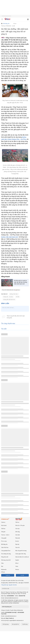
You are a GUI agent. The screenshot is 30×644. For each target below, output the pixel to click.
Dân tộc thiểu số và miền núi (22, 557)
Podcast (17, 570)
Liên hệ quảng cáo (7, 607)
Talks (2, 563)
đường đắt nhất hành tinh (9, 299)
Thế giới (3, 532)
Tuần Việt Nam (5, 547)
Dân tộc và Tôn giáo (20, 525)
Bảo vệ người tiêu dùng (21, 551)
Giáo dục (18, 529)
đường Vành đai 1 (14, 294)
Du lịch (17, 541)
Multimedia (4, 570)
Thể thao (3, 529)
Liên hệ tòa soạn (6, 588)
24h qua (3, 572)
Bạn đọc (17, 544)
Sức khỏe (18, 535)
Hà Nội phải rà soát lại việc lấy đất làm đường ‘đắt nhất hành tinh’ (21, 282)
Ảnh (2, 566)
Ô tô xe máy (4, 541)
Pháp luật (18, 538)
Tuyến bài (8, 575)
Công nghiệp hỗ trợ (6, 551)
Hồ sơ (17, 563)
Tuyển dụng (25, 624)
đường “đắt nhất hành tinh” (10, 237)
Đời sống (18, 532)
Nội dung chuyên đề (6, 560)
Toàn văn (18, 547)
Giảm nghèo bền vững (21, 554)
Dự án (15, 24)
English (17, 560)
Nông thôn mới (5, 557)
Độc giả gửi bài (15, 624)
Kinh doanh (4, 525)
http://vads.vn (10, 618)
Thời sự (17, 522)
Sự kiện (22, 575)
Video (17, 566)
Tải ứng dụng (6, 624)
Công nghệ (4, 538)
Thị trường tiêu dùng (6, 554)
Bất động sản (6, 24)
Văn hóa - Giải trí (5, 535)
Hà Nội (18, 297)
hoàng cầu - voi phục (8, 297)
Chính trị (3, 522)
